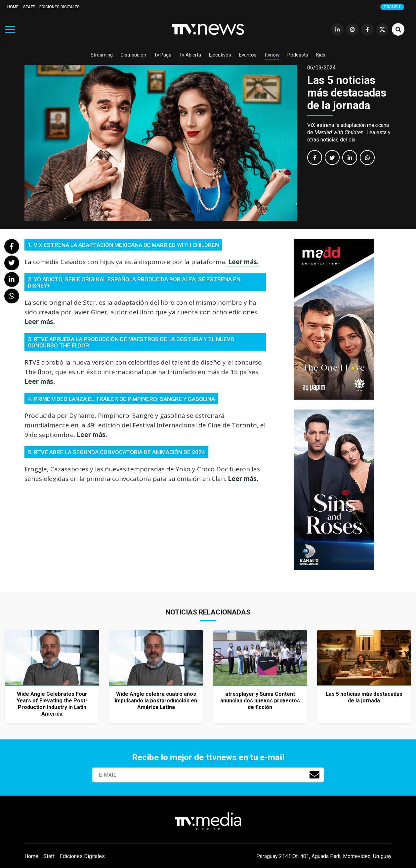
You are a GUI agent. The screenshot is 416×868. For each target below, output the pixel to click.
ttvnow (272, 55)
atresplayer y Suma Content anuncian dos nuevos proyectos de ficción (260, 701)
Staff (29, 7)
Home (13, 7)
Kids (321, 55)
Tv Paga (163, 55)
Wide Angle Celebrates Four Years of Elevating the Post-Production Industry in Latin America (52, 704)
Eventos (248, 55)
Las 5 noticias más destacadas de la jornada (347, 93)
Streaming (102, 55)
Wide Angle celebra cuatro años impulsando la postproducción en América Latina (156, 701)
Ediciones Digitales (60, 7)
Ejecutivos (220, 55)
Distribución (133, 55)
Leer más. (243, 262)
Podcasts (298, 55)
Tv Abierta (190, 55)
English (392, 7)
